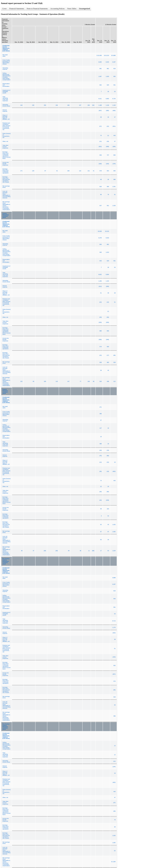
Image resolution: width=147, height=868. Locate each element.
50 (101, 540)
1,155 (107, 281)
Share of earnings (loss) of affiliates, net (6, 117)
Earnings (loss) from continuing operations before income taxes (7, 155)
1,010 (107, 252)
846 (108, 331)
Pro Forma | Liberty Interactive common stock (6, 561)
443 (114, 135)
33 (108, 117)
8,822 (100, 274)
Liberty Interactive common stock (6, 216)
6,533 (107, 62)
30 (108, 92)
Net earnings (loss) (6, 187)
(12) (108, 302)
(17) (108, 355)
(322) (114, 633)
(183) (107, 164)
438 (108, 381)
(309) (107, 322)
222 (21, 381)
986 (114, 179)
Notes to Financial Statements (37, 9)
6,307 (114, 62)
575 (114, 681)
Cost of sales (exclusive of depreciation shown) (6, 62)
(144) (114, 767)
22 (101, 486)
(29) (108, 141)
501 (108, 206)
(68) (93, 551)
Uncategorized (84, 9)
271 (21, 171)
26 (108, 179)
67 (101, 532)
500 (108, 347)
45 (108, 370)
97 (108, 532)
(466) (114, 111)
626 (101, 187)
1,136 (107, 105)
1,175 (114, 627)
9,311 (100, 99)
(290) (107, 286)
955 (114, 76)
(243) (114, 657)
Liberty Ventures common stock (5, 391)
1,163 (114, 105)
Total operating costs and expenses (5, 99)
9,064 (107, 274)
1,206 (100, 281)
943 (114, 599)
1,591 (114, 187)
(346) (107, 340)
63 (101, 525)
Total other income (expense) (5, 147)
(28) (45, 551)
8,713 (114, 621)
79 (108, 195)
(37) (114, 803)
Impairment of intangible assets (6, 92)
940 (101, 252)
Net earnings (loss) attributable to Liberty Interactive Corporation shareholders (6, 206)
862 (108, 69)
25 (108, 486)
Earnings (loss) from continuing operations (5, 171)
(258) (100, 164)
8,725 (114, 99)
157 (68, 381)
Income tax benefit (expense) (6, 164)
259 (45, 105)
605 (114, 171)
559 (101, 362)
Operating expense (5, 69)
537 (101, 206)
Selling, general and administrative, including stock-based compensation (7, 76)
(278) (114, 164)
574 (101, 347)
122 (80, 171)
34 (108, 540)
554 (108, 171)
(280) (114, 147)
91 (57, 171)
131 (89, 171)
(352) (100, 147)
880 (101, 331)
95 (94, 381)
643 (101, 261)
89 (101, 195)
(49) (114, 811)
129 (33, 171)
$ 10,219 (106, 55)
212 (114, 381)
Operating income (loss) (6, 105)
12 (115, 746)
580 (108, 187)
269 (89, 105)
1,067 (100, 76)
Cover (4, 9)
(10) (108, 471)
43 (108, 525)
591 (114, 85)
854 (101, 244)
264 (93, 105)
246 (57, 105)
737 (108, 155)
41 (94, 171)
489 (101, 444)
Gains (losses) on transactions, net (7, 135)
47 (115, 117)
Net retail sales (5, 55)
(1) (108, 135)
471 (101, 407)
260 (68, 171)
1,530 (114, 206)
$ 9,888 (113, 55)
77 (81, 381)
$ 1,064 (113, 862)
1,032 (114, 525)
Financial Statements (17, 9)
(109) (107, 500)
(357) (114, 674)
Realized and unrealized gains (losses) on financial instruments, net (6, 126)
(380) (107, 111)
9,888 (114, 578)
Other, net (5, 141)
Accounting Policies (57, 9)
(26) (100, 492)
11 (89, 551)
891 (101, 69)
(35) (100, 471)
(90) (108, 456)
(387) (100, 111)
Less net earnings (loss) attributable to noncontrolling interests (6, 195)
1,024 (114, 551)
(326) (100, 322)
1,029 (107, 76)
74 (101, 135)
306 (101, 414)
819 (114, 69)
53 (115, 92)
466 (114, 716)
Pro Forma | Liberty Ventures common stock (6, 727)
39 (101, 117)
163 (108, 509)
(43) (100, 317)
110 (57, 381)
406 (68, 105)
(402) (114, 471)
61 (115, 195)
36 (22, 551)
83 (33, 381)
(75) (100, 456)
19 (108, 428)
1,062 (114, 532)
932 (114, 665)
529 (114, 362)
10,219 (107, 231)
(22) (108, 126)
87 (45, 171)
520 (101, 381)
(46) (114, 355)
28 (115, 293)
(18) (100, 450)
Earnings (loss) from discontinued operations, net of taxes (6, 179)
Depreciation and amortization (6, 85)
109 (89, 381)
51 (101, 293)
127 (101, 428)
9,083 (107, 99)
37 (101, 420)
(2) (115, 851)
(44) (100, 500)
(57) (100, 126)
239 (33, 105)
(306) (100, 340)
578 (101, 171)
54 (108, 516)
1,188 (100, 105)
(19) (108, 450)
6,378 (100, 238)
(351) (114, 126)
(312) (100, 286)
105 (45, 381)
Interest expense (5, 111)
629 (108, 85)
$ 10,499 (99, 55)
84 (69, 551)
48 (101, 179)
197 (80, 105)
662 (101, 85)
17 (101, 551)
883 (114, 155)
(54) (108, 317)
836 (101, 155)
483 (108, 362)
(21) (100, 141)
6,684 (100, 62)
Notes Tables (72, 9)
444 (21, 105)
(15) (100, 355)
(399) (107, 147)
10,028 (100, 231)
